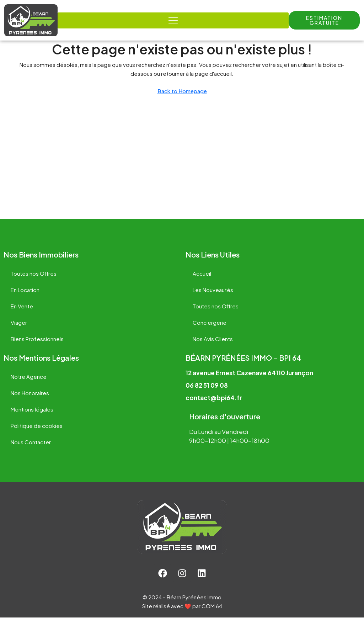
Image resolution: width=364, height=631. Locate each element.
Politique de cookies (37, 439)
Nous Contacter (31, 455)
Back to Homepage (182, 104)
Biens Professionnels (37, 352)
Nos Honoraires (30, 406)
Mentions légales (32, 423)
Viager (19, 336)
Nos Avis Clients (213, 352)
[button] (324, 20)
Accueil (202, 287)
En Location (25, 303)
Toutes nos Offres (34, 287)
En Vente (22, 320)
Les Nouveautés (213, 303)
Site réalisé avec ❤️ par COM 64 (182, 619)
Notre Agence (29, 390)
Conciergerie (210, 336)
